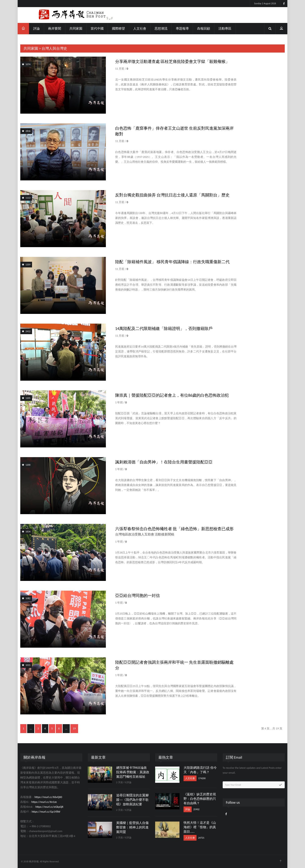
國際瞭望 (118, 29)
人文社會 (140, 29)
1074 (26, 64)
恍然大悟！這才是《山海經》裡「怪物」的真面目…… (200, 827)
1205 (26, 398)
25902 (196, 809)
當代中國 (97, 29)
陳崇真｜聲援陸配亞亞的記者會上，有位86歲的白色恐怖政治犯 (172, 395)
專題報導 (182, 29)
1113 (26, 198)
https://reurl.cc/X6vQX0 (48, 797)
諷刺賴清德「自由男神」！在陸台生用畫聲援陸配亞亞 (164, 462)
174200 (202, 778)
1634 (26, 532)
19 (74, 729)
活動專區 (225, 29)
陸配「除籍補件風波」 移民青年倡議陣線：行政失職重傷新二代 (172, 262)
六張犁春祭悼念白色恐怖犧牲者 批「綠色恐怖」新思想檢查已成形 (175, 529)
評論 (37, 29)
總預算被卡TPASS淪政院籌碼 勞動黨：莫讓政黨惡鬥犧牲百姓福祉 (133, 772)
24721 (201, 838)
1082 (26, 598)
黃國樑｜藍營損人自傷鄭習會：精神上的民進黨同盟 (132, 827)
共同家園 (76, 29)
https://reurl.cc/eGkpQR (49, 807)
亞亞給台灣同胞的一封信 (137, 596)
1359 (26, 265)
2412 (26, 331)
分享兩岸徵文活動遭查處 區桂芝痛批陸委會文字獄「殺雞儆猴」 (172, 61)
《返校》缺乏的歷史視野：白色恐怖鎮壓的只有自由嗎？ (200, 799)
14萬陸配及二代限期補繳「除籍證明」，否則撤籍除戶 (164, 328)
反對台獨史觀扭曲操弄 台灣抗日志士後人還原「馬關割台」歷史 (172, 195)
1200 (26, 465)
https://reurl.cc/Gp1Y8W (46, 812)
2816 (26, 131)
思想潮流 (161, 29)
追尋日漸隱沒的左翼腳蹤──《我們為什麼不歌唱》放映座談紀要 (132, 800)
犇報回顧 (204, 29)
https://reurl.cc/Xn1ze (44, 802)
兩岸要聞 (55, 29)
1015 (26, 665)
